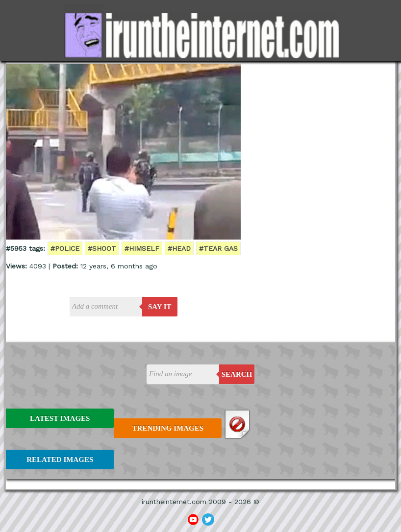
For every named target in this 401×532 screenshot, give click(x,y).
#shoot (102, 248)
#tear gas (218, 248)
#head (179, 248)
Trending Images (168, 428)
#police (65, 248)
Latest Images (60, 418)
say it (160, 307)
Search (237, 374)
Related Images (60, 459)
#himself (142, 248)
